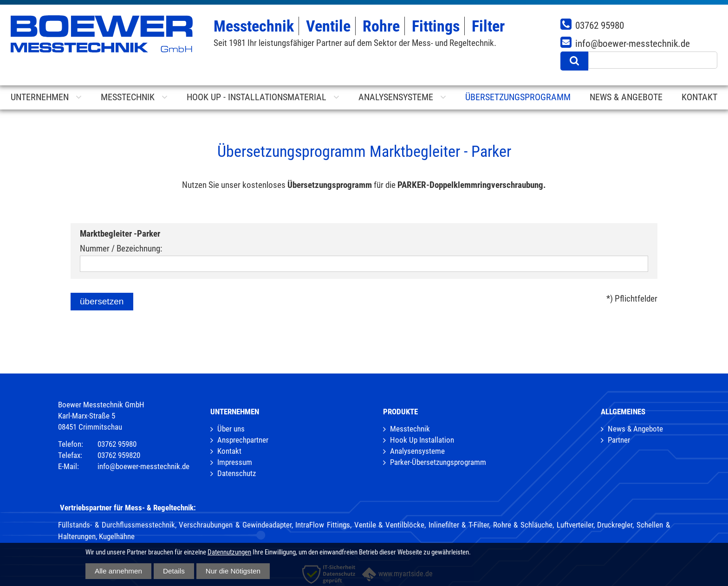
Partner (619, 440)
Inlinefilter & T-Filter (459, 525)
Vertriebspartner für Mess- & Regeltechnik (127, 508)
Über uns (231, 429)
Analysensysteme (417, 451)
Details (174, 571)
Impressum (235, 462)
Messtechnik (410, 429)
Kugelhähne (117, 536)
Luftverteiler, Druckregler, (595, 525)
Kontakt (229, 451)
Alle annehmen (118, 571)
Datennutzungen (229, 552)
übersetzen (102, 301)
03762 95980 (600, 25)
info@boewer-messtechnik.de (633, 43)
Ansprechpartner (243, 440)
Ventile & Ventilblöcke (389, 525)
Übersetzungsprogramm (518, 97)
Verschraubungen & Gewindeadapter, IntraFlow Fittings (264, 525)
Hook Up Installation (422, 440)
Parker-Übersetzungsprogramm (438, 462)
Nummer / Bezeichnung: (121, 248)
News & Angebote (635, 429)
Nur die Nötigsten (233, 571)
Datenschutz (237, 473)
